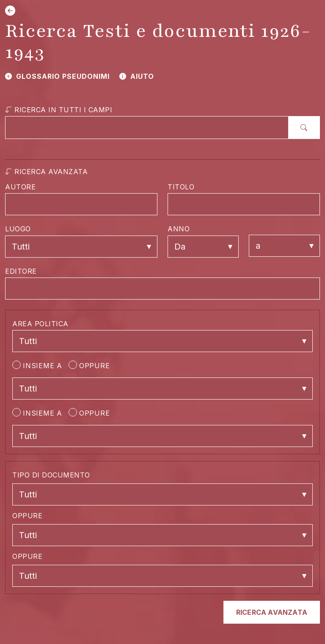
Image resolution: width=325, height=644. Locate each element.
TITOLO (181, 187)
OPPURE (89, 366)
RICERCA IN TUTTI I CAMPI (59, 110)
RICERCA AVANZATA (46, 172)
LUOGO (18, 229)
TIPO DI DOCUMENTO (51, 475)
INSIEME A (37, 366)
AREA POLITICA (40, 324)
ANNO (179, 229)
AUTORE (20, 187)
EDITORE (21, 271)
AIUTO (137, 76)
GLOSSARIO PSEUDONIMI (57, 76)
